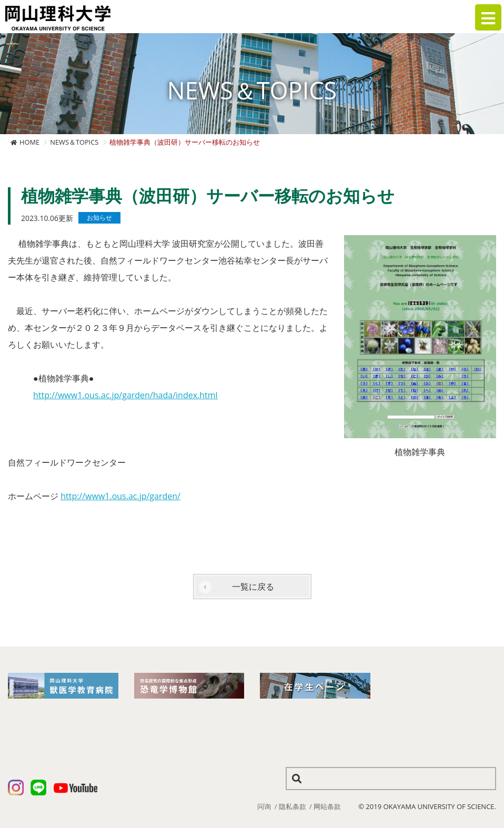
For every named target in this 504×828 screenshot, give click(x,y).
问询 (264, 806)
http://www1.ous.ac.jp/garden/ (120, 496)
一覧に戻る (253, 587)
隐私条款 (293, 806)
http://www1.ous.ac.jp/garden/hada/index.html (125, 395)
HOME (29, 142)
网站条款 (327, 806)
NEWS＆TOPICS (74, 142)
